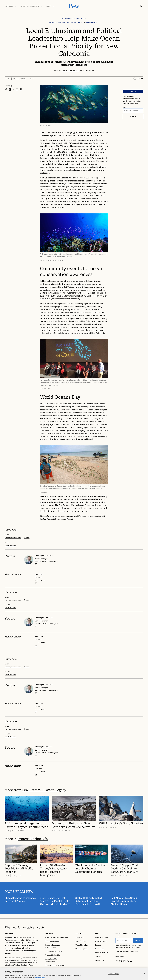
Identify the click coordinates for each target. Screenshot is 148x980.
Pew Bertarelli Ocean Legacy (44, 790)
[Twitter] (128, 961)
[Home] (25, 927)
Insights (79, 933)
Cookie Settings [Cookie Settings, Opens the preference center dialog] (113, 974)
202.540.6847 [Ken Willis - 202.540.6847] (41, 580)
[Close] (144, 974)
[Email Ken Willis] (36, 583)
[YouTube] (131, 961)
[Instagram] (121, 961)
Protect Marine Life (33, 839)
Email (124, 107)
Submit (133, 117)
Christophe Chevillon (44, 555)
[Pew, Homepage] (74, 6)
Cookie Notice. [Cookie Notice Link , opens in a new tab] (40, 978)
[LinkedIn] (124, 961)
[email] (36, 564)
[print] (21, 89)
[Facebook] (117, 961)
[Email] (133, 111)
